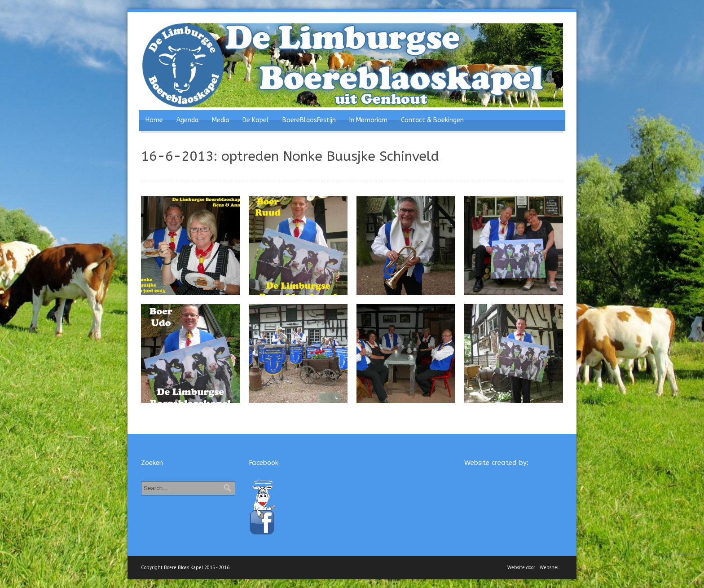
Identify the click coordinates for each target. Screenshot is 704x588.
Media (220, 120)
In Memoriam (368, 120)
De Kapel (256, 120)
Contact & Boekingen (432, 120)
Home (154, 120)
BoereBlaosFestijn (309, 120)
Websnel (549, 567)
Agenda (187, 120)
